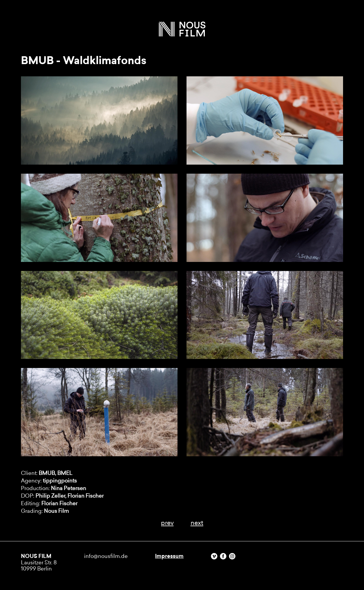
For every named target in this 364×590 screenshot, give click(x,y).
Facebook (223, 556)
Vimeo (214, 556)
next (197, 523)
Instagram (232, 556)
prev (167, 523)
